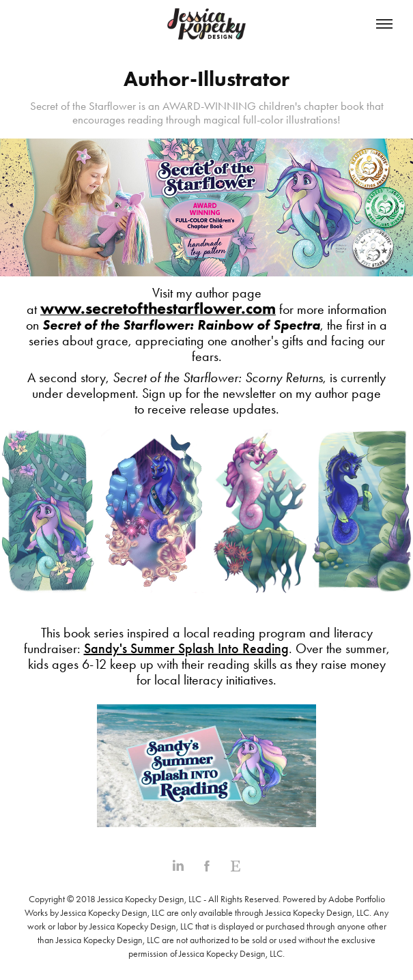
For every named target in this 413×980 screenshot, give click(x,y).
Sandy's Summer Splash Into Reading (186, 648)
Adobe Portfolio (357, 899)
